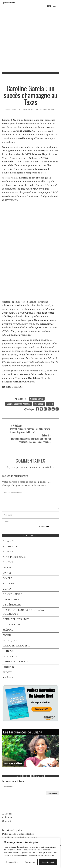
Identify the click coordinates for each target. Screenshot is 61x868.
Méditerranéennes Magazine (19, 412)
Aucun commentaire (48, 110)
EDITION (8, 584)
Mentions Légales (12, 830)
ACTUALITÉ (10, 546)
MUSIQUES (10, 640)
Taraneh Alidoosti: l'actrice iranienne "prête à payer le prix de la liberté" (30, 445)
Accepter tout (48, 862)
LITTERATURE (12, 624)
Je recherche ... (45, 526)
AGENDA (8, 552)
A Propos (7, 814)
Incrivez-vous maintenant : (30, 785)
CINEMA (8, 562)
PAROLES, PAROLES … (16, 646)
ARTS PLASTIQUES (14, 557)
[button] (51, 6)
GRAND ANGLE (12, 594)
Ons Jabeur (39, 412)
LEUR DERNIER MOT (16, 619)
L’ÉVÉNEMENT (12, 605)
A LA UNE (9, 541)
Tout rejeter (30, 862)
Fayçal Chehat (28, 110)
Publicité (7, 817)
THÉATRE (9, 678)
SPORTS (8, 672)
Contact (7, 821)
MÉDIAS (8, 630)
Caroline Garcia (37, 407)
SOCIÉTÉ (8, 667)
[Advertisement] (30, 41)
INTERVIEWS (11, 599)
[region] (30, 853)
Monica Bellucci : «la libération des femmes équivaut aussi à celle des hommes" (31, 454)
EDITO (7, 589)
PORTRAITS (10, 656)
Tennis (50, 412)
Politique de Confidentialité (18, 834)
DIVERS (7, 578)
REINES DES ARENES (16, 662)
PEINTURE (9, 651)
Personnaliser (12, 862)
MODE (7, 635)
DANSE (7, 568)
